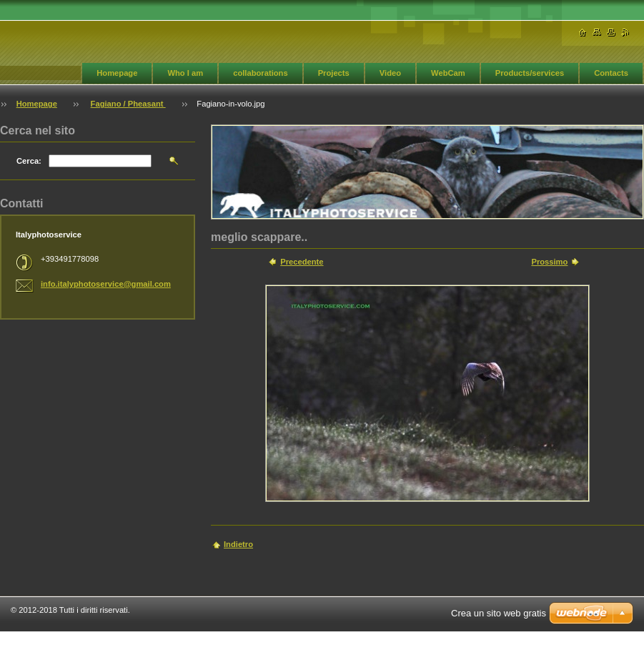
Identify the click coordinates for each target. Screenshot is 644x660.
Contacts (611, 73)
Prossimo (549, 262)
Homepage (117, 73)
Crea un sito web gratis (499, 613)
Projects (334, 73)
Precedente (302, 262)
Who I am (185, 73)
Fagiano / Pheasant (128, 104)
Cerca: (29, 161)
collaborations (260, 73)
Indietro (238, 544)
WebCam (448, 73)
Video (390, 73)
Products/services (530, 73)
